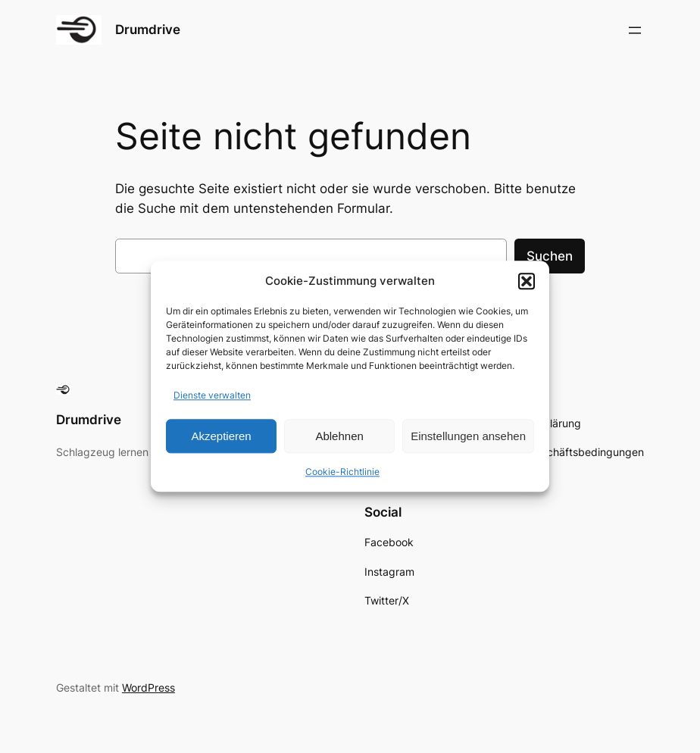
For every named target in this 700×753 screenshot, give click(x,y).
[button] (527, 281)
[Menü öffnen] (635, 30)
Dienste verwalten (212, 396)
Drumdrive (148, 29)
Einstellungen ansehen (468, 436)
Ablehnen (339, 436)
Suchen (550, 256)
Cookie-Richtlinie (342, 472)
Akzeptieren (221, 436)
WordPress (148, 687)
